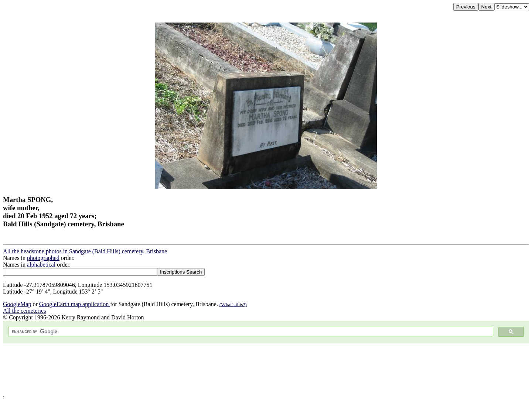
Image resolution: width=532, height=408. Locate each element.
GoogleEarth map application (75, 304)
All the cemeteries (24, 311)
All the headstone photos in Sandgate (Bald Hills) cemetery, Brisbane (85, 251)
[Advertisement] (225, 369)
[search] (250, 332)
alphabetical (41, 265)
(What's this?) (233, 304)
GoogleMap (17, 304)
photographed (43, 258)
